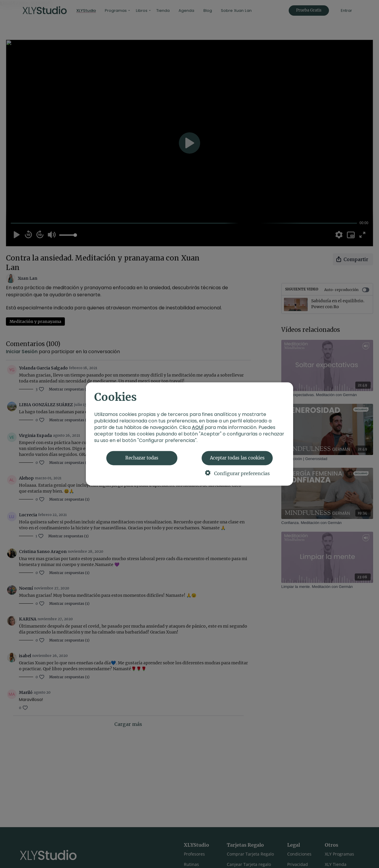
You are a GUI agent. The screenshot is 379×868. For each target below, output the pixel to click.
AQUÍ (198, 428)
